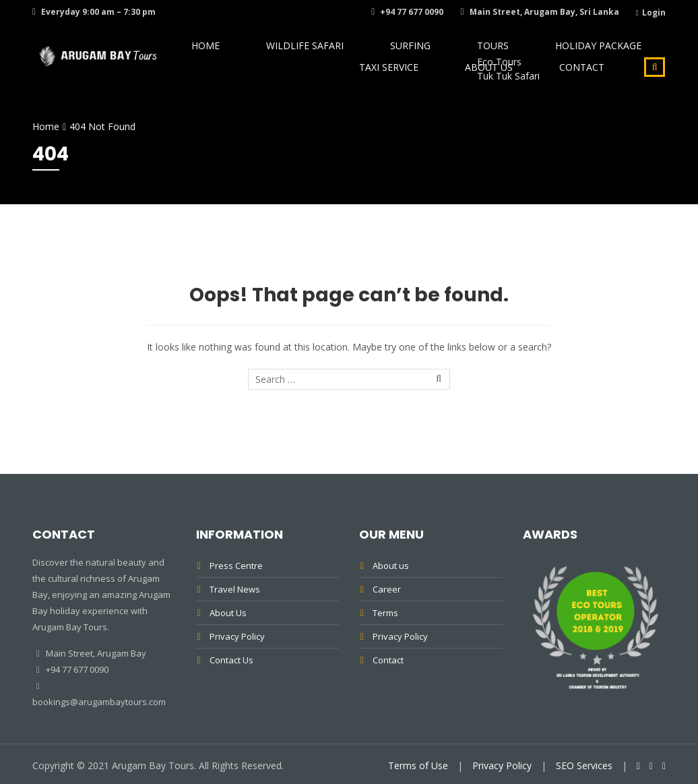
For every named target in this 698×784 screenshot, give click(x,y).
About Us (518, 93)
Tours (437, 54)
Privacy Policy (237, 636)
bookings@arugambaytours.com (99, 702)
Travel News (235, 589)
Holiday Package (522, 54)
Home (214, 54)
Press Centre (236, 566)
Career (387, 589)
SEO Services (584, 765)
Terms (385, 613)
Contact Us (231, 660)
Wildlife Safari (292, 54)
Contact (591, 93)
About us (391, 566)
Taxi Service (621, 54)
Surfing (375, 54)
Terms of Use (418, 765)
